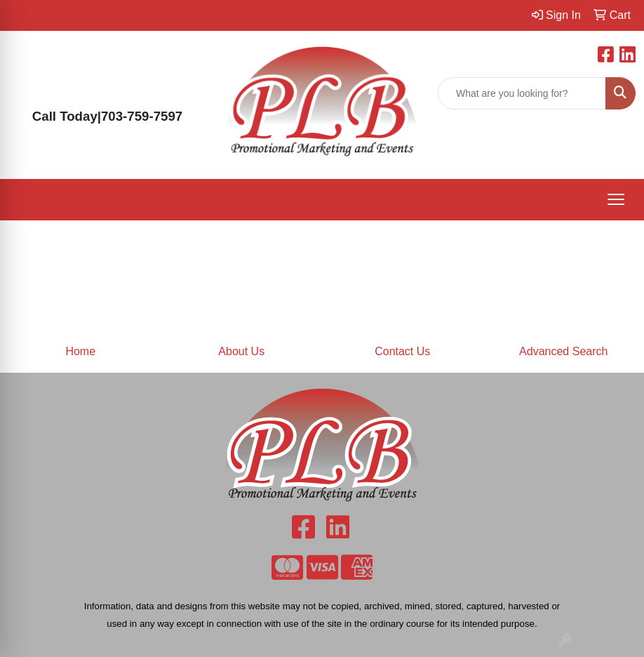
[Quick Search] (522, 93)
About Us (241, 351)
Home (80, 351)
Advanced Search (563, 351)
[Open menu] (616, 199)
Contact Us (402, 351)
